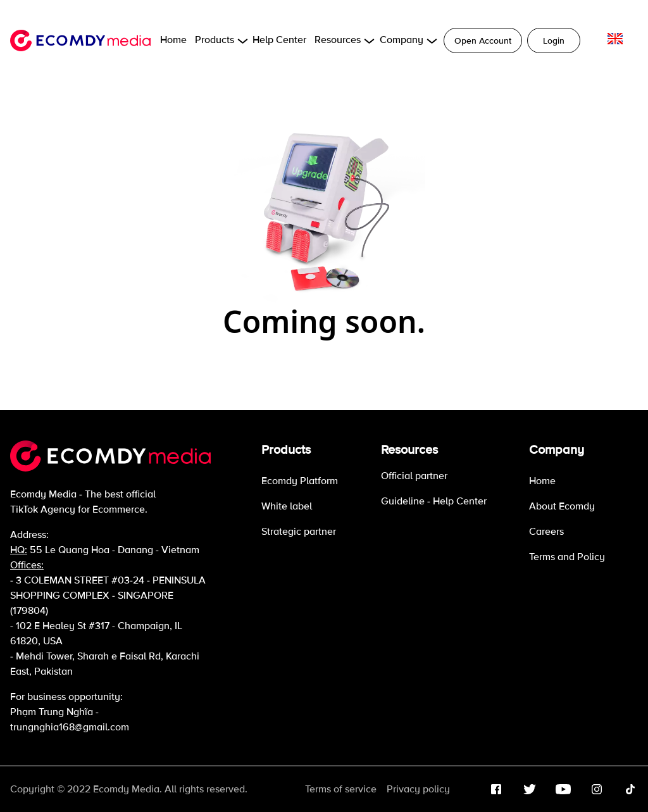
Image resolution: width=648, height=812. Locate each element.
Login (554, 41)
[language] (615, 39)
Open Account (483, 41)
